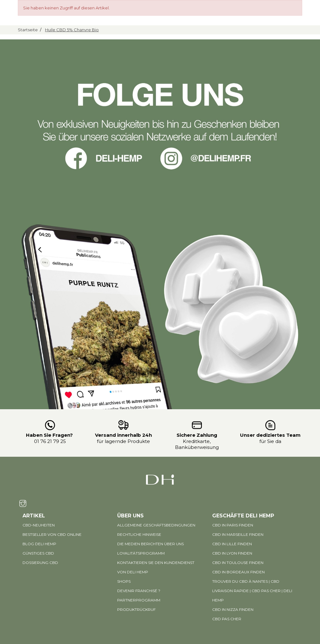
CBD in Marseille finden (238, 534)
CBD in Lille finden (232, 544)
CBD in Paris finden (233, 525)
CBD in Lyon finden (232, 553)
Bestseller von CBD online (52, 534)
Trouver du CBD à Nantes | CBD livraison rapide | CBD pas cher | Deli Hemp (252, 591)
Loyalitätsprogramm (141, 553)
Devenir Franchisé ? (139, 591)
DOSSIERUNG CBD (40, 563)
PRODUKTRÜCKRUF (136, 609)
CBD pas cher (227, 619)
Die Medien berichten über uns (150, 544)
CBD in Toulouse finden (238, 563)
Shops (124, 581)
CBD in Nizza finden (233, 609)
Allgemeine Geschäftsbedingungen (156, 525)
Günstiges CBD (38, 553)
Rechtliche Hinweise (139, 534)
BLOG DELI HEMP (39, 544)
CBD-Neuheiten (39, 525)
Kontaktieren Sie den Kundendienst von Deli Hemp (156, 567)
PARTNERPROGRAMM (139, 600)
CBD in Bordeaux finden (238, 572)
